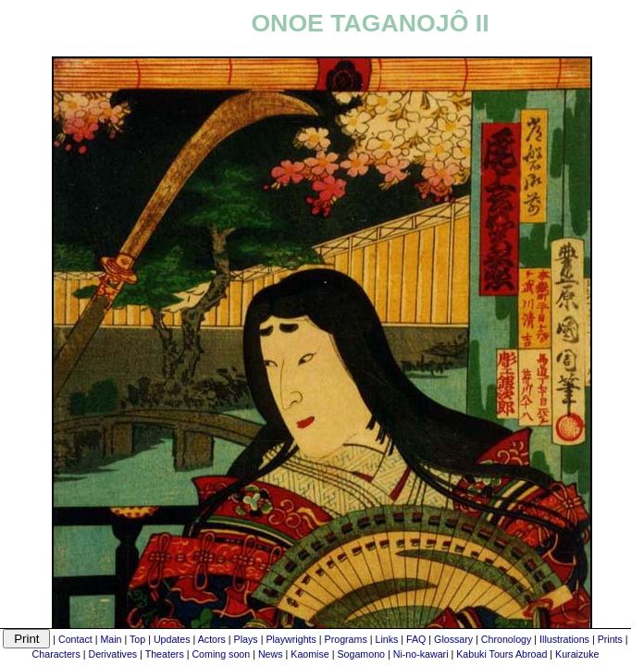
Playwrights (291, 639)
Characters (56, 654)
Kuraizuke (577, 654)
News (271, 654)
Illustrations (564, 639)
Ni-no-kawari (421, 654)
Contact (75, 639)
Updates (172, 639)
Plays (246, 639)
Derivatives (112, 654)
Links (386, 639)
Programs (346, 639)
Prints (610, 639)
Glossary (453, 639)
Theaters (165, 654)
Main (111, 639)
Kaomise (310, 654)
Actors (212, 639)
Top (137, 639)
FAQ (416, 639)
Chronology (507, 639)
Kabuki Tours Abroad (502, 654)
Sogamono (361, 654)
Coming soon (221, 654)
